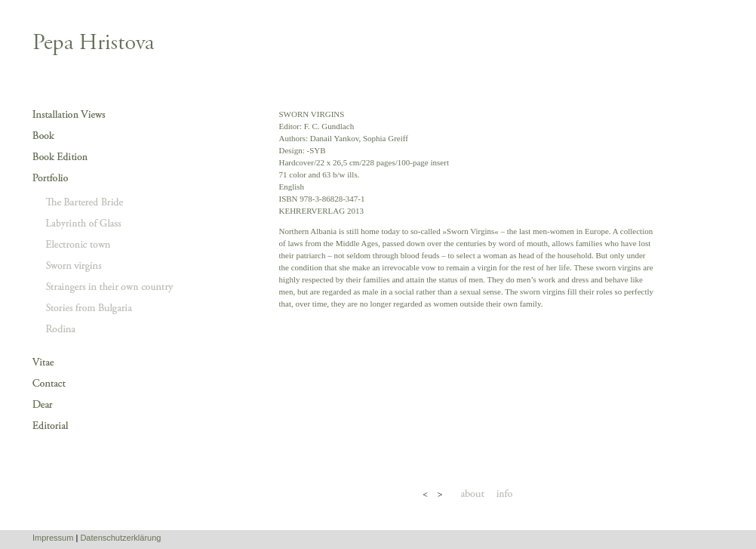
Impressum (53, 538)
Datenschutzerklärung (120, 538)
